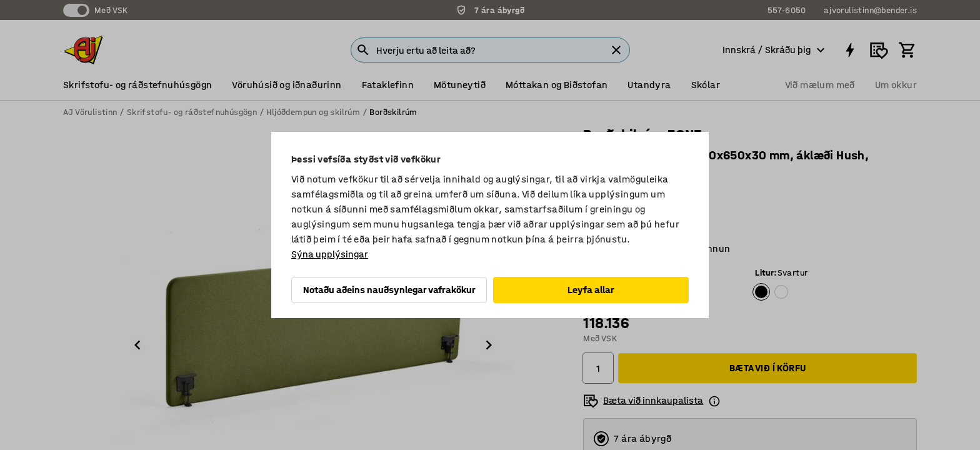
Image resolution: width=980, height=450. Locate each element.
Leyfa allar (591, 290)
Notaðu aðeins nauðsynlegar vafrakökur (389, 290)
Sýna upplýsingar (330, 254)
